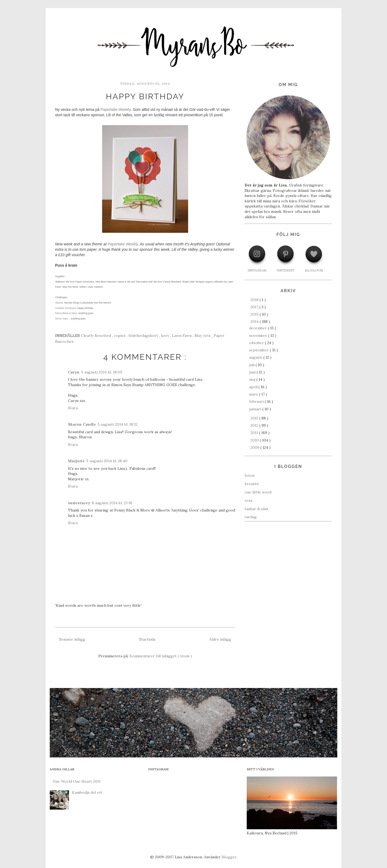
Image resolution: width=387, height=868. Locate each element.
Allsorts (59, 303)
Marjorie (76, 461)
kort (166, 336)
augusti (256, 357)
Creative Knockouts (66, 308)
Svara (73, 408)
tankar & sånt (257, 509)
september (259, 350)
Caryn (74, 372)
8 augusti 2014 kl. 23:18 (112, 503)
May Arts (203, 336)
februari (257, 401)
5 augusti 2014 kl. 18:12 (118, 424)
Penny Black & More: (66, 313)
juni (253, 372)
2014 (255, 322)
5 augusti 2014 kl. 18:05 (102, 372)
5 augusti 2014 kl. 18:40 (107, 461)
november (259, 336)
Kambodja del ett (87, 792)
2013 (255, 418)
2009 (255, 447)
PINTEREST (285, 270)
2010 (255, 440)
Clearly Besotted (96, 336)
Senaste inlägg (72, 639)
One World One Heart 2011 (77, 781)
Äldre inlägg (220, 639)
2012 (255, 425)
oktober (257, 343)
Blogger (229, 857)
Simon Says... (63, 319)
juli (252, 365)
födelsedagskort (144, 336)
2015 (255, 314)
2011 (255, 433)
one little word (258, 492)
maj (253, 379)
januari (256, 409)
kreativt (252, 484)
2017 (255, 307)
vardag (251, 517)
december (259, 328)
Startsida (147, 639)
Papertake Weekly (116, 110)
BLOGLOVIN (314, 270)
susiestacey (79, 503)
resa (248, 500)
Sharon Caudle (82, 424)
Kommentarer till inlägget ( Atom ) (161, 656)
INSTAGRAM (257, 270)
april (254, 387)
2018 (255, 300)
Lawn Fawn (182, 336)
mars (254, 394)
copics (120, 336)
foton (250, 475)
